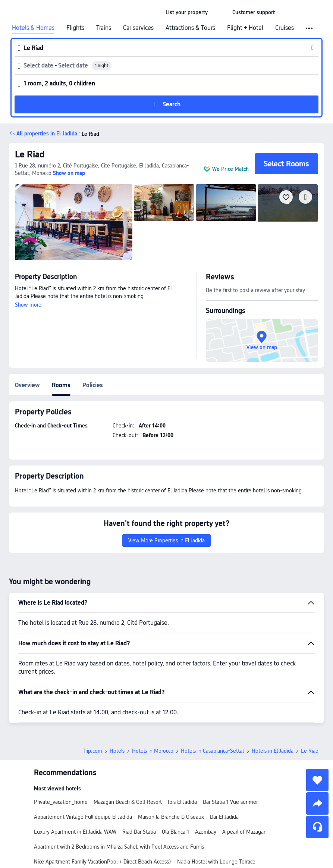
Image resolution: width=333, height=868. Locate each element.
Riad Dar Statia (139, 832)
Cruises (285, 28)
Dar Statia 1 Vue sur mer (230, 802)
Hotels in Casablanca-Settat (213, 751)
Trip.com (92, 751)
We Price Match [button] (230, 169)
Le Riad (88, 134)
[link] (187, 12)
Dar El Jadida (224, 817)
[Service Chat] (317, 827)
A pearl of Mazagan (244, 832)
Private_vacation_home (61, 802)
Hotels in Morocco (153, 751)
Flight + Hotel (245, 28)
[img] (74, 222)
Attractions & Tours (190, 28)
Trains (104, 28)
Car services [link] (138, 28)
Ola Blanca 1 (175, 832)
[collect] (317, 780)
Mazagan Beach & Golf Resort (128, 802)
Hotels (117, 751)
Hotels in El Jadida (273, 751)
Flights (75, 28)
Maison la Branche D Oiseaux (171, 817)
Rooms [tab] (61, 385)
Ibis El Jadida (182, 802)
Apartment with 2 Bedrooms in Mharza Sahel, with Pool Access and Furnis (119, 847)
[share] (317, 803)
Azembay (206, 832)
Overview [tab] (27, 385)
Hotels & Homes (33, 28)
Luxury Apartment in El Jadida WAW (75, 832)
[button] (220, 12)
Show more (28, 305)
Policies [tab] (93, 385)
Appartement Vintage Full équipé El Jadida (83, 817)
